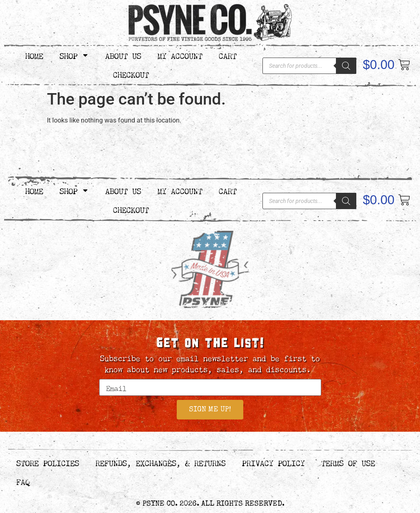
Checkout (131, 74)
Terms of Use (348, 463)
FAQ (23, 482)
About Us (123, 55)
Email (110, 375)
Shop (74, 55)
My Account (180, 55)
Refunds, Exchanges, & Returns (161, 463)
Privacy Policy (273, 463)
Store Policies (48, 463)
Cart (228, 55)
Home (34, 55)
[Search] (346, 66)
